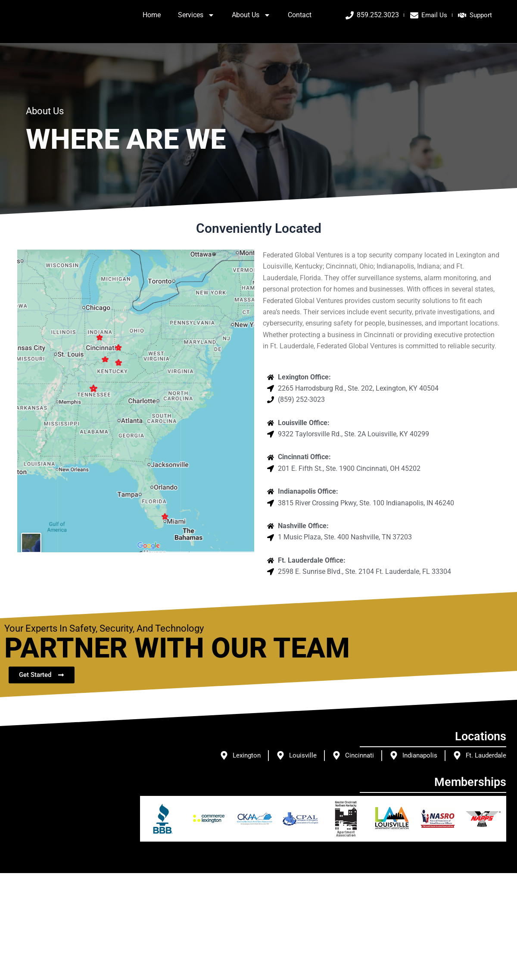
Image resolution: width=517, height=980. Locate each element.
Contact (300, 23)
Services (196, 23)
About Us (251, 23)
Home (152, 23)
